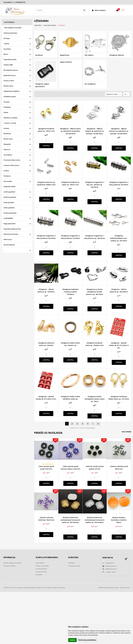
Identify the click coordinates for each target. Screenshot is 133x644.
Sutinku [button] (72, 640)
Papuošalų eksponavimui (12, 229)
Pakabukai (7, 107)
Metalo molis (8, 139)
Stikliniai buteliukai (10, 33)
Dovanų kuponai (9, 245)
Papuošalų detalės (10, 59)
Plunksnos (7, 176)
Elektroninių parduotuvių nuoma (109, 588)
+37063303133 (19, 2)
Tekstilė (6, 44)
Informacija (9, 557)
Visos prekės (126, 432)
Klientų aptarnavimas (47, 557)
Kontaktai (39, 575)
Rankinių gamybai (10, 197)
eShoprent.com (125, 588)
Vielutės (6, 128)
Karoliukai (7, 49)
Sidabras (8, 65)
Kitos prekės (8, 181)
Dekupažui (7, 144)
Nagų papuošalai (10, 224)
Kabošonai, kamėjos (10, 118)
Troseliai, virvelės (10, 123)
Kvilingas (7, 38)
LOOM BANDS (8, 218)
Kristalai (6, 102)
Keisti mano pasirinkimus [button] (87, 640)
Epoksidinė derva (10, 75)
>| (98, 424)
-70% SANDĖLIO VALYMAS (13, 28)
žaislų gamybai (9, 202)
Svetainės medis (41, 572)
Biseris (6, 54)
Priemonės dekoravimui (12, 160)
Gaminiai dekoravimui (11, 165)
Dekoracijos (8, 239)
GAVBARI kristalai (10, 97)
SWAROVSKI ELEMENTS (12, 91)
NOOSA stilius (8, 86)
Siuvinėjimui (8, 155)
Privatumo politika (9, 566)
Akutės (6, 112)
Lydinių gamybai (9, 192)
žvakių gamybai (9, 208)
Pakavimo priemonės (11, 234)
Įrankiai (6, 171)
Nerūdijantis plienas (11, 70)
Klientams (73, 557)
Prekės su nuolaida (42, 566)
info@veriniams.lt (110, 566)
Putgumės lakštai (10, 186)
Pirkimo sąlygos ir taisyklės (12, 563)
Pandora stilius (9, 81)
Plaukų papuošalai (10, 213)
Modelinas (7, 134)
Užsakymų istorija (74, 566)
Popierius (7, 149)
